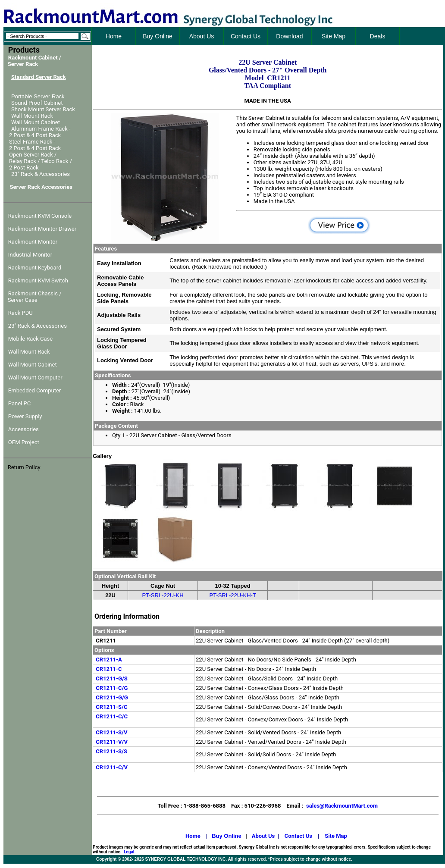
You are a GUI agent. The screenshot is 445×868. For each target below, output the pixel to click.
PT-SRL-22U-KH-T (232, 595)
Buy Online (227, 836)
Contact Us (298, 836)
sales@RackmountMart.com (342, 806)
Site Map (336, 836)
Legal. (130, 852)
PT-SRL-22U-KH (163, 595)
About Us (263, 836)
